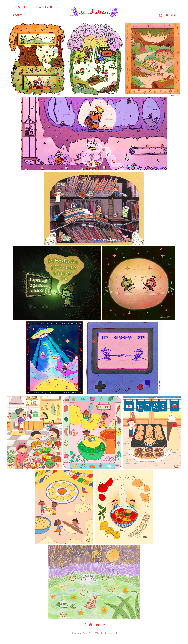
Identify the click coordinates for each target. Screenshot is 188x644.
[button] (161, 15)
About (17, 15)
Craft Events (46, 7)
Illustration (22, 7)
